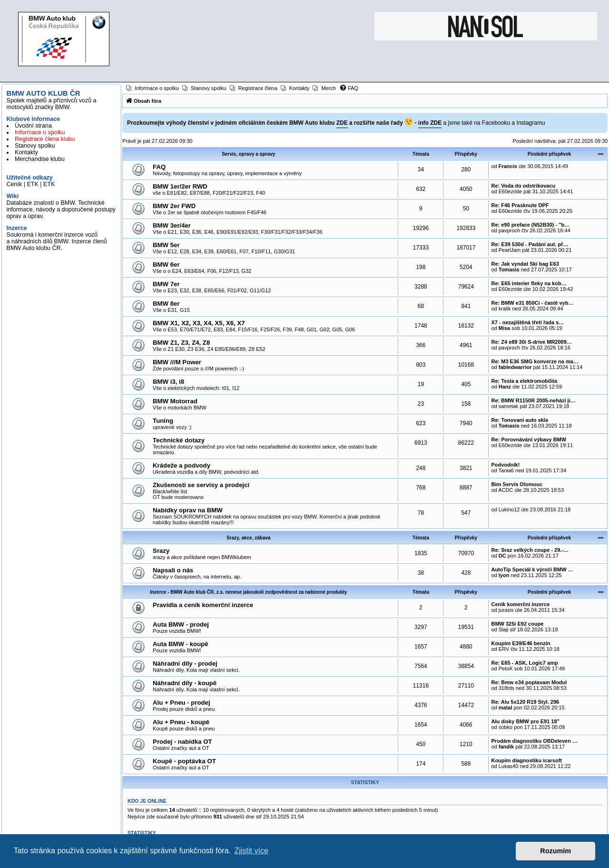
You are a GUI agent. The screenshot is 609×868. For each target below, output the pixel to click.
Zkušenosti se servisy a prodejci (201, 485)
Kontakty (26, 152)
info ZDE (430, 123)
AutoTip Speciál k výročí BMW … (532, 569)
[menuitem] (152, 88)
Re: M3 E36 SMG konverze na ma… (535, 361)
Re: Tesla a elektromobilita (524, 381)
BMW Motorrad (175, 401)
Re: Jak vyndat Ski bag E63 (525, 264)
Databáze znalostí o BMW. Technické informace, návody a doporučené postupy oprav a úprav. (61, 210)
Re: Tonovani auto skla (520, 420)
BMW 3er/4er (172, 225)
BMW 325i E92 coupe (517, 624)
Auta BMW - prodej (181, 624)
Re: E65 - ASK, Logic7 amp (524, 663)
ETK (32, 184)
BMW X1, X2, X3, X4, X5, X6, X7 (199, 323)
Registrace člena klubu (45, 139)
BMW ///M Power (177, 362)
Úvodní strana (33, 126)
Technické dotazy (179, 440)
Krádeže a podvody (182, 465)
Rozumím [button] (555, 851)
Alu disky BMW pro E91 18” (525, 721)
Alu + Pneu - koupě (181, 722)
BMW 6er (166, 264)
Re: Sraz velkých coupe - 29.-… (530, 550)
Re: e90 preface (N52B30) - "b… (530, 225)
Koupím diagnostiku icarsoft (526, 760)
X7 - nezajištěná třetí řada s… (527, 322)
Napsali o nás (173, 570)
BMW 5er (166, 245)
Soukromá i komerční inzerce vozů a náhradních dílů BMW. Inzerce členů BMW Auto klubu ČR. (57, 241)
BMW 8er (166, 304)
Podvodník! (505, 465)
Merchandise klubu (40, 159)
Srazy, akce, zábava (249, 538)
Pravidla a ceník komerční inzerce (203, 605)
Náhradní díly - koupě (185, 683)
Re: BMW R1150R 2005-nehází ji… (533, 400)
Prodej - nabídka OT (182, 742)
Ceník (15, 184)
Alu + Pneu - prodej (182, 703)
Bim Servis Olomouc (517, 484)
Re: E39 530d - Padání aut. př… (530, 244)
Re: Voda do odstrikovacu (523, 186)
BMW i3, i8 (168, 382)
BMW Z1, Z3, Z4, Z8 (181, 343)
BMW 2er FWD (174, 206)
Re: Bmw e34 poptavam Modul (529, 682)
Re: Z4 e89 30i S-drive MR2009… (531, 342)
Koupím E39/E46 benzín (521, 643)
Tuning (163, 421)
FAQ (159, 167)
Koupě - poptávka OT (184, 761)
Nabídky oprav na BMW (188, 510)
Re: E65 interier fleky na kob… (529, 283)
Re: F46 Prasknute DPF (520, 205)
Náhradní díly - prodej (185, 663)
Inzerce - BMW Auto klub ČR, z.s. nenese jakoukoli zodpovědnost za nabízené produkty (248, 592)
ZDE (342, 123)
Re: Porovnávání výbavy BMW (529, 439)
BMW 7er (166, 284)
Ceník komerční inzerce (520, 604)
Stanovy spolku (35, 146)
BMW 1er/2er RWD (180, 186)
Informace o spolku (40, 132)
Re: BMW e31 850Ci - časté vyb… (532, 303)
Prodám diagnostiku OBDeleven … (534, 741)
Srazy (161, 551)
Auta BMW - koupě (180, 644)
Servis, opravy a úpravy (248, 154)
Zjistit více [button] (251, 851)
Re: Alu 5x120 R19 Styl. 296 (525, 702)
